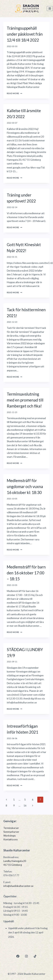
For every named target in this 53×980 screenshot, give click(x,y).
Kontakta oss (11, 839)
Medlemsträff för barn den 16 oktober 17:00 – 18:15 (26, 573)
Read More (14, 93)
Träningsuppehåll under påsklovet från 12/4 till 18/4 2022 (25, 34)
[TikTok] (35, 956)
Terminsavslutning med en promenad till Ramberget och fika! (25, 400)
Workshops (10, 836)
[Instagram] (26, 956)
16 (25, 806)
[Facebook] (18, 956)
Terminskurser (11, 828)
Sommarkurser (11, 832)
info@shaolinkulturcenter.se (18, 886)
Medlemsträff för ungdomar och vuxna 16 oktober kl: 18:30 (25, 486)
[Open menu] (50, 9)
